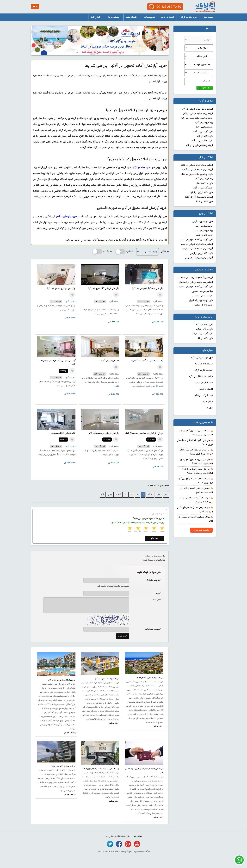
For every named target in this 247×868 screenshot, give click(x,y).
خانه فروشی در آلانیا (110, 361)
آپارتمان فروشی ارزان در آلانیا (199, 145)
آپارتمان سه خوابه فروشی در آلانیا (148, 288)
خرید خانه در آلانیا (205, 136)
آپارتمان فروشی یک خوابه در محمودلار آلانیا (57, 363)
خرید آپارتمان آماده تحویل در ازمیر (197, 240)
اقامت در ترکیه (167, 17)
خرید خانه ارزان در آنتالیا (202, 193)
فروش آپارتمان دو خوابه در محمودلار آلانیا (144, 433)
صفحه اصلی (208, 17)
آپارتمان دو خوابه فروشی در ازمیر (198, 249)
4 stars (137, 529)
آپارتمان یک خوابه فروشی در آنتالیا (197, 165)
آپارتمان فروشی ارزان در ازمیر (199, 258)
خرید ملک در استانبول (203, 296)
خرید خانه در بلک (205, 338)
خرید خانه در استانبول (203, 305)
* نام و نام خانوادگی (152, 580)
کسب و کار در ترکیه (204, 370)
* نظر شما (156, 600)
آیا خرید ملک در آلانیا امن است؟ (63, 766)
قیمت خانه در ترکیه (204, 364)
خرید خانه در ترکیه (188, 17)
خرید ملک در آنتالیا (204, 183)
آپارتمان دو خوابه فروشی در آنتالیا (198, 170)
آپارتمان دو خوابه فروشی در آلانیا (198, 114)
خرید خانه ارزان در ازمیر (202, 253)
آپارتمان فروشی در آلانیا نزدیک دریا (147, 361)
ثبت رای (154, 538)
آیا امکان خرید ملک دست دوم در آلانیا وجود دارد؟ (100, 769)
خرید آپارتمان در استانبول (201, 300)
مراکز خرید (208, 402)
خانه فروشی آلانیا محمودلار (63, 433)
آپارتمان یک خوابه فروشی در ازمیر (197, 244)
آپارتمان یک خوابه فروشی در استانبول (195, 278)
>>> (118, 494)
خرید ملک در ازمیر (204, 226)
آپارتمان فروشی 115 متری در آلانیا (104, 288)
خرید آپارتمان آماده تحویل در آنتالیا (197, 174)
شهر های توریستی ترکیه (202, 358)
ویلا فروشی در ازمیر (204, 231)
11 (132, 494)
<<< (150, 494)
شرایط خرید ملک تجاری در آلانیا (107, 679)
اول (166, 494)
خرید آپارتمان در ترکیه (202, 334)
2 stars (154, 529)
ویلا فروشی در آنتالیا (204, 179)
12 (126, 494)
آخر (102, 494)
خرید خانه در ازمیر (204, 235)
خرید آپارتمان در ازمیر (203, 222)
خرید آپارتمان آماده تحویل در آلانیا (197, 118)
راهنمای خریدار (113, 17)
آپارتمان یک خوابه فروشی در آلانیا (197, 109)
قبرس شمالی (149, 17)
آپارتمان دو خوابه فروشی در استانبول (196, 282)
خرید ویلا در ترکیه (204, 329)
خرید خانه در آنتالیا (204, 202)
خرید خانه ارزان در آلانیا (202, 141)
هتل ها (210, 408)
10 (137, 494)
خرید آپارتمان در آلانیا (66, 217)
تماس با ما (96, 17)
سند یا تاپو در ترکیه (204, 383)
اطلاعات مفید (132, 17)
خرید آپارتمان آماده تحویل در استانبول (195, 287)
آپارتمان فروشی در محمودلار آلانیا (104, 433)
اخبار (117, 836)
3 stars (146, 529)
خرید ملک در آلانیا (205, 127)
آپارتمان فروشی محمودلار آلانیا (61, 288)
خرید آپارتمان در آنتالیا (203, 188)
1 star (162, 529)
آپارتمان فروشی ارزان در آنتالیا (199, 197)
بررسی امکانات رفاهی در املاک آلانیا (62, 680)
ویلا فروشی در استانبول (202, 291)
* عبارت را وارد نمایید (153, 629)
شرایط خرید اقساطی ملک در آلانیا (150, 678)
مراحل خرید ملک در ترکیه (201, 377)
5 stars (129, 529)
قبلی (158, 494)
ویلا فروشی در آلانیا (204, 123)
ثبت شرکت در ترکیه (203, 395)
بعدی (110, 494)
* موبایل (156, 593)
